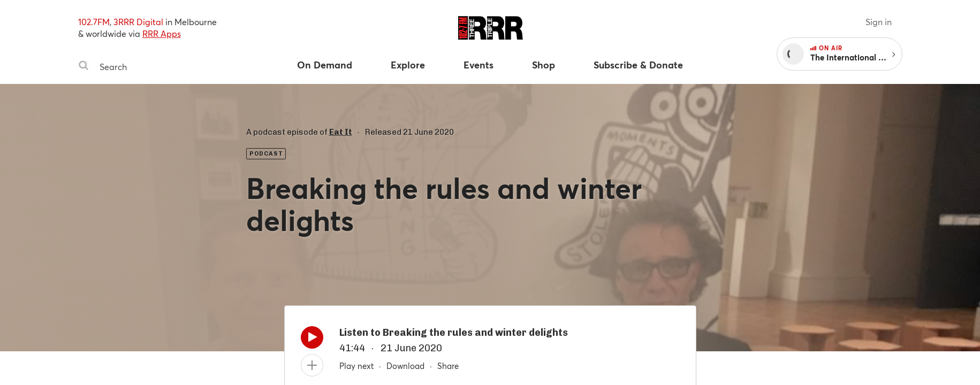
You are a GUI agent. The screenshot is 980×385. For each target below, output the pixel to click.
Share (448, 366)
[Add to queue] (312, 365)
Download (405, 366)
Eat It (341, 132)
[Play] (312, 340)
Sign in (879, 22)
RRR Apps (162, 33)
